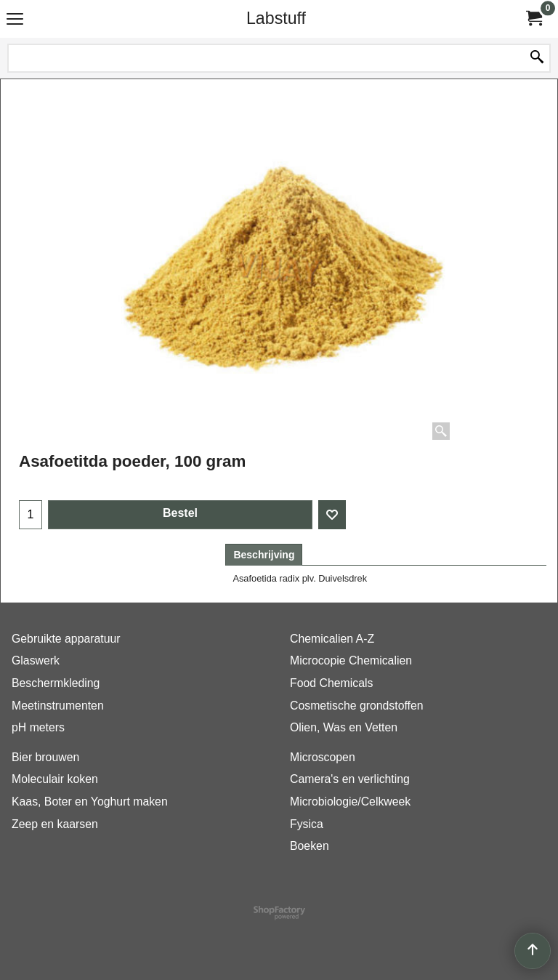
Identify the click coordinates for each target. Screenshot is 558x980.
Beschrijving (264, 555)
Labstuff (276, 18)
